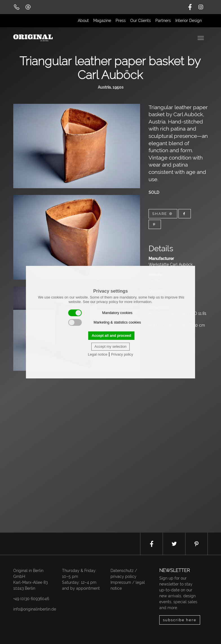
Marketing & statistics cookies (105, 322)
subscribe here (180, 620)
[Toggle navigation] (201, 37)
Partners (163, 21)
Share (163, 214)
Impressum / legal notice (128, 585)
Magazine (102, 21)
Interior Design (189, 21)
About (83, 21)
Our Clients (141, 21)
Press (121, 21)
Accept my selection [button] (111, 346)
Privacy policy (122, 354)
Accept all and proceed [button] (111, 336)
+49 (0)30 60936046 (31, 599)
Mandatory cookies (100, 313)
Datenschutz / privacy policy (124, 574)
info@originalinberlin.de (35, 609)
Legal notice (98, 354)
